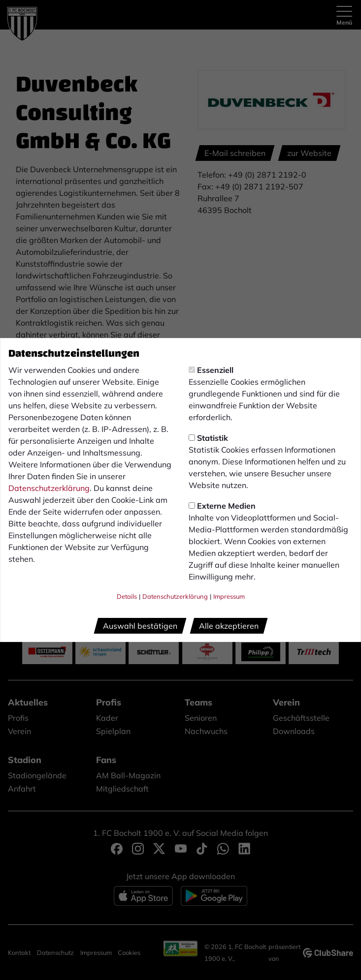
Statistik (208, 438)
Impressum (229, 596)
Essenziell (211, 370)
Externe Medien (222, 506)
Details (127, 596)
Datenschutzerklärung (49, 488)
